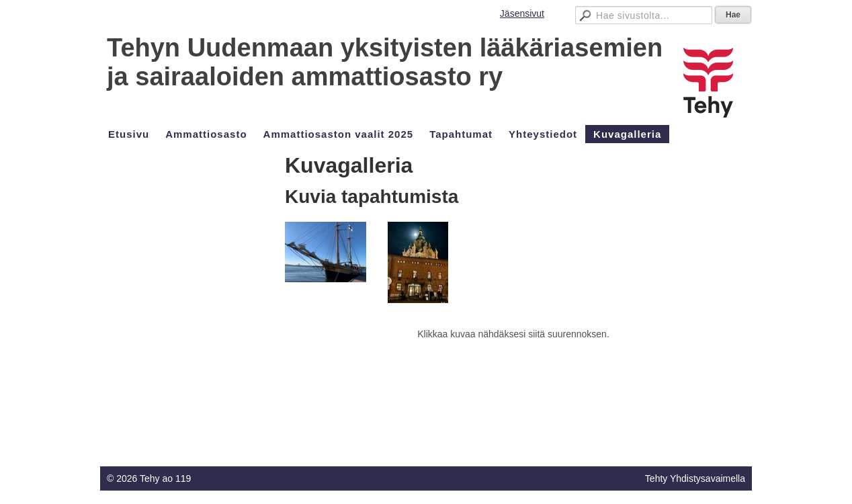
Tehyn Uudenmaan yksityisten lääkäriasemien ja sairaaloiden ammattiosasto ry (385, 62)
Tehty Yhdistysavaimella (695, 478)
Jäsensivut (522, 13)
